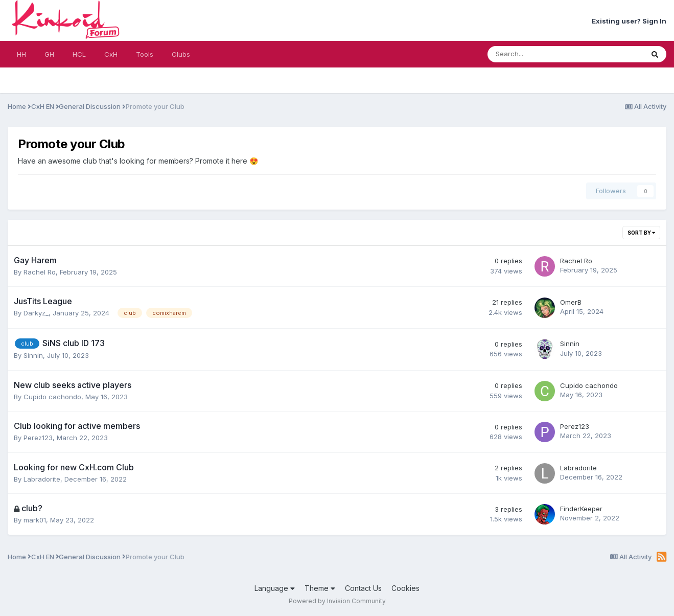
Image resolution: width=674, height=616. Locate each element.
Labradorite (42, 479)
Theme (320, 588)
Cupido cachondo (52, 397)
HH (21, 54)
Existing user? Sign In (629, 21)
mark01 (35, 520)
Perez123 (38, 438)
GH (49, 54)
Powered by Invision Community (337, 601)
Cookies (405, 588)
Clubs (181, 54)
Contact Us (363, 588)
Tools (145, 54)
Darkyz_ (36, 313)
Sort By (641, 233)
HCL (79, 54)
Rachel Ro (40, 272)
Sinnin (33, 355)
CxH (111, 54)
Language (275, 588)
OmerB (571, 302)
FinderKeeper (581, 509)
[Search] (539, 54)
